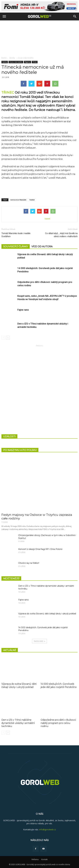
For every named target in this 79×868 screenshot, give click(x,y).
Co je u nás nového (26, 58)
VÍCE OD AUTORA (42, 247)
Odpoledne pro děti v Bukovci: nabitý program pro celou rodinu (58, 723)
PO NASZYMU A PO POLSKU (20, 450)
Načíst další (39, 641)
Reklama (35, 859)
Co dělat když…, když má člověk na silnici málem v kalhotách (61, 235)
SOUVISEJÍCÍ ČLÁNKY (16, 247)
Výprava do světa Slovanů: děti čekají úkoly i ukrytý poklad (47, 614)
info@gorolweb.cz (48, 829)
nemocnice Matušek (18, 200)
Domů (4, 58)
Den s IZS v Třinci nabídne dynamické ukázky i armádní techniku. (18, 723)
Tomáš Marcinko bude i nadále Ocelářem (16, 235)
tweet (47, 219)
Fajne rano (23, 310)
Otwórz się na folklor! (29, 563)
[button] (75, 16)
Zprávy (12, 58)
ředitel (32, 200)
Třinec (35, 62)
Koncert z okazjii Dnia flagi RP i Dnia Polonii (40, 549)
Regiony (27, 62)
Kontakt (44, 859)
